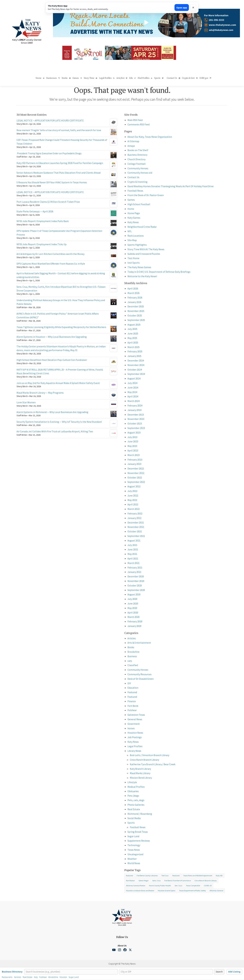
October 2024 (135, 370)
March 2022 (133, 509)
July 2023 (132, 437)
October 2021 (135, 531)
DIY (129, 683)
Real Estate (134, 809)
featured (129, 876)
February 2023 (135, 460)
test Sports (134, 263)
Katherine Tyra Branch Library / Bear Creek (153, 764)
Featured (132, 692)
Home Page (134, 213)
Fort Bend (133, 706)
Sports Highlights (137, 245)
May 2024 (132, 392)
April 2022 (133, 504)
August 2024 (134, 378)
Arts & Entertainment (139, 643)
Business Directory (137, 155)
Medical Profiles (136, 787)
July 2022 (132, 491)
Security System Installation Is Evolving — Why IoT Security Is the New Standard (59, 422)
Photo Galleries (136, 805)
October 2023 (135, 423)
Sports (131, 823)
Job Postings (135, 737)
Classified (133, 665)
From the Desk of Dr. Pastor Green (146, 195)
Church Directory (136, 159)
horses (131, 728)
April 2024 (133, 396)
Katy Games (134, 218)
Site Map (132, 240)
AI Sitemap (133, 141)
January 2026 (134, 302)
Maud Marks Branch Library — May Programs (40, 393)
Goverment (134, 724)
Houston (63, 977)
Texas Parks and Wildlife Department (198, 876)
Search (219, 972)
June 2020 (133, 603)
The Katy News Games (139, 267)
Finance (132, 701)
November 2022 (136, 473)
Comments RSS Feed (138, 124)
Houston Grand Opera (167, 891)
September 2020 (136, 590)
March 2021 (133, 563)
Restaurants (7, 977)
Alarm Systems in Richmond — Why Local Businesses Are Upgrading (52, 412)
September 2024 (136, 374)
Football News (135, 191)
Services (17, 977)
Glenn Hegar (144, 881)
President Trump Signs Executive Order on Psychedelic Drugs (49, 153)
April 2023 (133, 450)
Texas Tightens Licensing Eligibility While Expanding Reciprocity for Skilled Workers (61, 327)
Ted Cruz (165, 876)
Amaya (131, 146)
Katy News (133, 222)
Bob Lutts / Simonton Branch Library (149, 755)
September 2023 (136, 428)
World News (134, 863)
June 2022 (133, 495)
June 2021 (133, 549)
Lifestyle (132, 782)
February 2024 (135, 405)
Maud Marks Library (140, 773)
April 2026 (133, 288)
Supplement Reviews (139, 841)
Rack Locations (136, 236)
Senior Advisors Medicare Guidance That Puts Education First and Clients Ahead (59, 173)
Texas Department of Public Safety (192, 891)
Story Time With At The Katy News (146, 249)
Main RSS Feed (135, 120)
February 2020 (135, 621)
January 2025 (134, 356)
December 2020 (136, 576)
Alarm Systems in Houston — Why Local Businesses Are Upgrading (52, 337)
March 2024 (133, 401)
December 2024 (136, 360)
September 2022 (136, 482)
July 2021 (132, 545)
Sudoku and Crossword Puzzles (144, 254)
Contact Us (133, 177)
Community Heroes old (140, 173)
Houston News (135, 733)
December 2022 (136, 468)
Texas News (134, 850)
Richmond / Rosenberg (140, 814)
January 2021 (134, 572)
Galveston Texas (136, 715)
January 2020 (134, 626)
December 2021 (136, 522)
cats (130, 661)
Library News (134, 751)
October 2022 (135, 477)
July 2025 (132, 329)
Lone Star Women (26, 402)
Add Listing (234, 972)
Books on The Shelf (138, 150)
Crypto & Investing (137, 182)
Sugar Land (133, 836)
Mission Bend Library (141, 778)
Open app (182, 7)
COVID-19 (208, 886)
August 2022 (134, 486)
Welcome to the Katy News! (142, 276)
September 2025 (136, 320)
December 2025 (136, 306)
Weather (132, 859)
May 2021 (132, 554)
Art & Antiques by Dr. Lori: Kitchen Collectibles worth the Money (50, 254)
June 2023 (133, 441)
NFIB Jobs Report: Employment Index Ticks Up (42, 244)
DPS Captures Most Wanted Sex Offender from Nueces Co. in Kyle (51, 264)
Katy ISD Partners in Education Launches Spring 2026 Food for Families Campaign (60, 163)
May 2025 (132, 338)
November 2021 (136, 527)
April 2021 (133, 558)
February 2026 (135, 297)
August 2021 (134, 540)
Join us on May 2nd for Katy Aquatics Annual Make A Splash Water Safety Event (58, 383)
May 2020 (132, 608)
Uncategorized (135, 854)
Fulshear (132, 710)
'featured (176, 876)
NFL (130, 231)
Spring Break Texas (138, 832)
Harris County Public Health (160, 886)
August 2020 (134, 594)
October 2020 (135, 585)
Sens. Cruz (156, 881)
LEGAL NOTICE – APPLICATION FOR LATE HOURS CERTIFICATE (50, 120)
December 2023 (136, 415)
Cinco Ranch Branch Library (144, 760)
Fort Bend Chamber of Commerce (178, 881)
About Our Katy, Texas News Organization (150, 137)
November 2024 (136, 365)
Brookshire (133, 652)
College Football (137, 164)
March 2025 (133, 347)
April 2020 (133, 612)
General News (135, 719)
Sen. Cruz (178, 886)
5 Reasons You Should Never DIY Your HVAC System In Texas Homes (52, 182)
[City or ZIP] (166, 972)
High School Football (139, 204)
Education (133, 688)
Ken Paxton (130, 881)
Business (132, 656)
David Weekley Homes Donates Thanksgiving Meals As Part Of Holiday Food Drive (171, 186)
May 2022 (132, 500)
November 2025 (136, 311)
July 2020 (132, 599)
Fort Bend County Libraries (147, 876)
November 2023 (136, 419)
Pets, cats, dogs (136, 800)
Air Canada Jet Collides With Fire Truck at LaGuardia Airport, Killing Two (55, 431)
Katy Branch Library (140, 769)
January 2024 (134, 410)
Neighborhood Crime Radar (142, 227)
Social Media (134, 818)
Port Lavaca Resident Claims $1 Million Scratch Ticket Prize (48, 202)
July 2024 (132, 383)
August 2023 (134, 432)
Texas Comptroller (193, 886)
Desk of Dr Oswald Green (141, 679)
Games (131, 200)
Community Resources (139, 674)
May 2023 (132, 446)
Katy (36, 977)
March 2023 (133, 455)
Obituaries (133, 791)
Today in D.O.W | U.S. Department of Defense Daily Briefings (159, 272)
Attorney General (216, 891)
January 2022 (134, 518)
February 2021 (135, 567)
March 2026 (133, 293)
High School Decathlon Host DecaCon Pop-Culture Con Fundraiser (52, 360)
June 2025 (133, 333)
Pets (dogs (133, 796)
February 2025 (135, 351)
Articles (132, 638)
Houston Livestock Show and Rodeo (140, 891)
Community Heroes (138, 168)
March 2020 (133, 617)
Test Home (133, 258)
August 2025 (134, 325)
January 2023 (134, 464)
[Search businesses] (71, 972)
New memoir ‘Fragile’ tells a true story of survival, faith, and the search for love (59, 130)
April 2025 (133, 342)
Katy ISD (219, 876)
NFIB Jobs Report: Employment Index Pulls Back (43, 221)
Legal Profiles (135, 746)
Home (131, 209)
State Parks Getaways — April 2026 (35, 211)
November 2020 (136, 581)
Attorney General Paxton (136, 886)
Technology (134, 845)
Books (131, 647)
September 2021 (136, 536)
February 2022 (135, 513)
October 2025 (135, 315)
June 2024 (133, 387)
